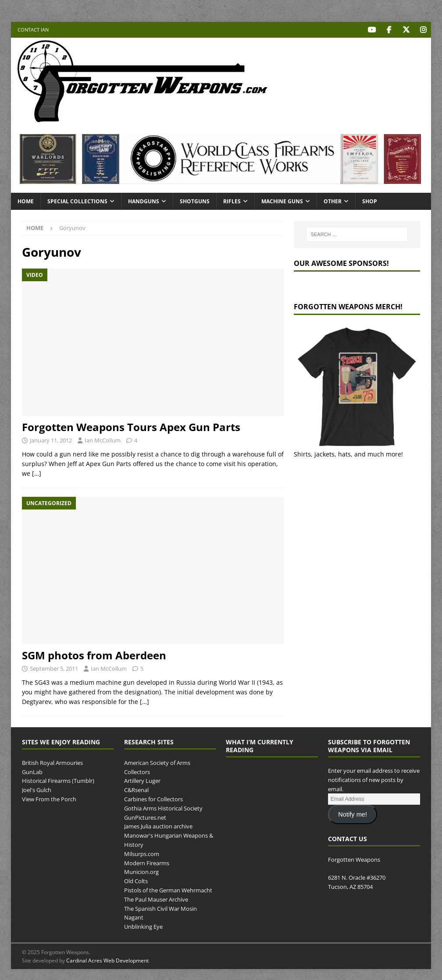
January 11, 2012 (51, 440)
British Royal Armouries (52, 762)
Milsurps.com (142, 853)
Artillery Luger (142, 781)
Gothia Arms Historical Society (163, 808)
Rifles (232, 201)
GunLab (32, 771)
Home (26, 201)
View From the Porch (49, 799)
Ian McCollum (103, 440)
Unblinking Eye (143, 927)
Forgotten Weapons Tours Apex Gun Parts (131, 426)
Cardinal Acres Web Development (107, 961)
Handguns (144, 201)
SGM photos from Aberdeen (94, 655)
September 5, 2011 (54, 668)
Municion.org (141, 872)
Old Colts (136, 881)
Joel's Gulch (37, 790)
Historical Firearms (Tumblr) (58, 781)
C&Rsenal (136, 790)
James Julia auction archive (158, 826)
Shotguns (195, 201)
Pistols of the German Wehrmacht (168, 890)
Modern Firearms (147, 863)
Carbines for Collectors (153, 799)
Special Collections (77, 201)
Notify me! (353, 814)
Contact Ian (33, 30)
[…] (37, 473)
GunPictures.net (145, 817)
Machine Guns (282, 201)
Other (333, 201)
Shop (370, 201)
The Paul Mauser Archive (156, 899)
